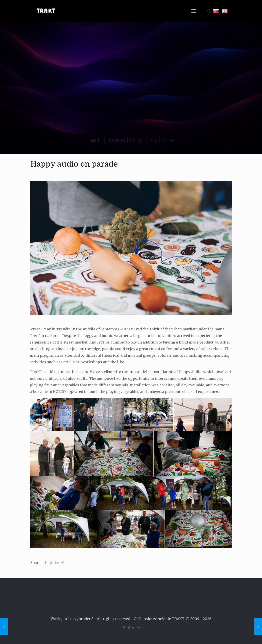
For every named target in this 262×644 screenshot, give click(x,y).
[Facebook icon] (124, 628)
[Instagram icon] (138, 628)
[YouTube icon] (133, 628)
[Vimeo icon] (129, 628)
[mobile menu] (194, 11)
